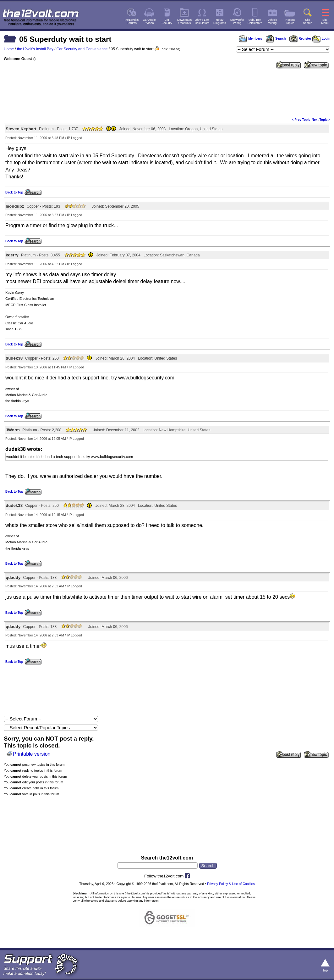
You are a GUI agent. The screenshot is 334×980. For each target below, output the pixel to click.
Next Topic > (321, 120)
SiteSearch (308, 21)
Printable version (32, 754)
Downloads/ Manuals (184, 21)
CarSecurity (167, 21)
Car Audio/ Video (149, 21)
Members (250, 39)
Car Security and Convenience (82, 49)
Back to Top (14, 192)
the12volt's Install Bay (35, 49)
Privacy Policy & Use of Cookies (231, 884)
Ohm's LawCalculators (202, 21)
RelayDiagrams (220, 21)
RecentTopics (290, 21)
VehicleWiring (272, 21)
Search (276, 39)
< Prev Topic (301, 120)
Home (9, 49)
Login (321, 39)
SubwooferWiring (237, 21)
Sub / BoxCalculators (255, 21)
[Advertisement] (167, 92)
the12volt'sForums (132, 21)
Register (300, 39)
